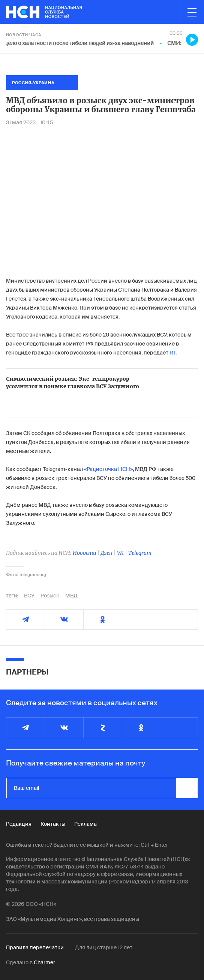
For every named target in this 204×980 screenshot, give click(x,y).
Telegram (140, 553)
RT (172, 353)
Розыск (50, 596)
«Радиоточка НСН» (108, 469)
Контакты (53, 824)
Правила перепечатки (35, 947)
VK (120, 553)
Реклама (85, 824)
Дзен (106, 553)
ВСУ (29, 596)
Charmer (44, 962)
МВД (71, 596)
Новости (84, 553)
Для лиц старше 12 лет (104, 947)
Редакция (19, 824)
